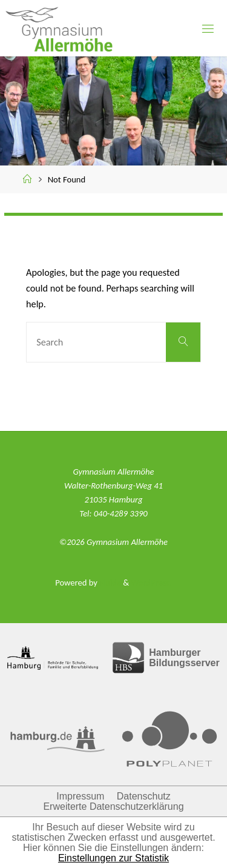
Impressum (80, 796)
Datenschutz (144, 796)
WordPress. (151, 583)
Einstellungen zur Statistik (113, 858)
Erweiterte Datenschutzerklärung (113, 806)
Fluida (109, 583)
